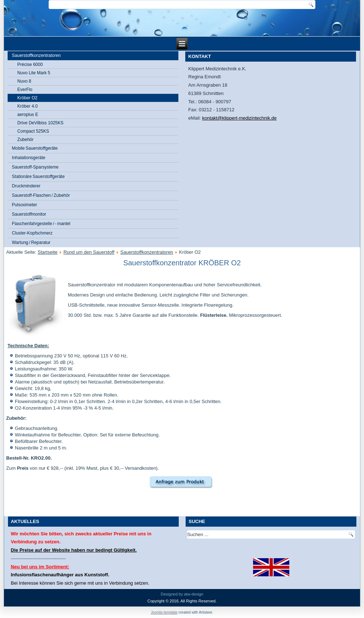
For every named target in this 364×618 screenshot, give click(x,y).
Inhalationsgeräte (29, 158)
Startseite (48, 252)
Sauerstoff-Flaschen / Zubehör (41, 195)
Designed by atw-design (182, 594)
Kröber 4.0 (28, 106)
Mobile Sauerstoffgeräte (35, 148)
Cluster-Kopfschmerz (32, 233)
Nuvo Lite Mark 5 (34, 73)
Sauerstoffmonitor (29, 214)
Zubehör (26, 140)
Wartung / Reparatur (31, 242)
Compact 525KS (33, 131)
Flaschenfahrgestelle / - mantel (41, 224)
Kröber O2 (27, 98)
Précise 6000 (30, 65)
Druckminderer (26, 186)
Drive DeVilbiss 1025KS (40, 123)
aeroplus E (28, 115)
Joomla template (164, 612)
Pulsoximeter (24, 205)
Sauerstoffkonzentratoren (36, 55)
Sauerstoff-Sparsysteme (35, 167)
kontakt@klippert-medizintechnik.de (239, 118)
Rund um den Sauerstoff (89, 252)
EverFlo (25, 90)
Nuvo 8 (24, 81)
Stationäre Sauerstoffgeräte (38, 177)
